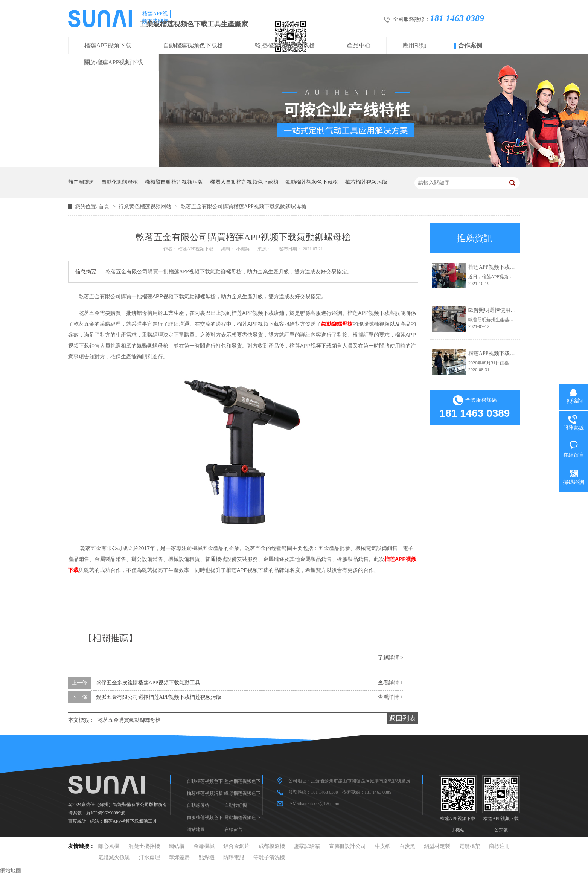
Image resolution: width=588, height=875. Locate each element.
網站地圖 (196, 829)
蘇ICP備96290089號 (106, 813)
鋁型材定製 (437, 846)
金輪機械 (204, 846)
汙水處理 (149, 857)
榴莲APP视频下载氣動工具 (130, 821)
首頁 (105, 207)
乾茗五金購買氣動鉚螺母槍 (129, 720)
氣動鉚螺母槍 (337, 324)
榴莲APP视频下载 (108, 45)
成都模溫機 (272, 846)
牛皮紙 (382, 846)
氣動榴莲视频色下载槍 (312, 182)
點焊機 (207, 857)
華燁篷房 (179, 857)
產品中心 (359, 45)
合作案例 (470, 45)
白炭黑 (407, 846)
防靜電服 (234, 857)
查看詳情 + (391, 683)
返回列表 (402, 718)
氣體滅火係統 (114, 857)
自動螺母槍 (198, 805)
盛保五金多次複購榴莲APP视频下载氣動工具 (148, 683)
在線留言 (233, 829)
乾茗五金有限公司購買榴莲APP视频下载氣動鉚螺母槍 (244, 207)
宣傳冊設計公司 (347, 846)
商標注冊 (500, 846)
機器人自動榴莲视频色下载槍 (244, 182)
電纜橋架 (470, 846)
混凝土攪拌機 (144, 846)
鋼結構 (177, 846)
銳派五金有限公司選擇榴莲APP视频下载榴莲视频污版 (159, 697)
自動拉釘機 (236, 805)
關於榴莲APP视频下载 (113, 62)
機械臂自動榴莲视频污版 (174, 182)
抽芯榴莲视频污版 (366, 182)
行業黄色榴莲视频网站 (146, 207)
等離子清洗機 (269, 857)
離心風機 (109, 846)
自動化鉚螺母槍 (120, 182)
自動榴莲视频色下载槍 (193, 45)
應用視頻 (414, 45)
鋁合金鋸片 (236, 846)
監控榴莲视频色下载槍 (285, 45)
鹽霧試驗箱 (307, 846)
